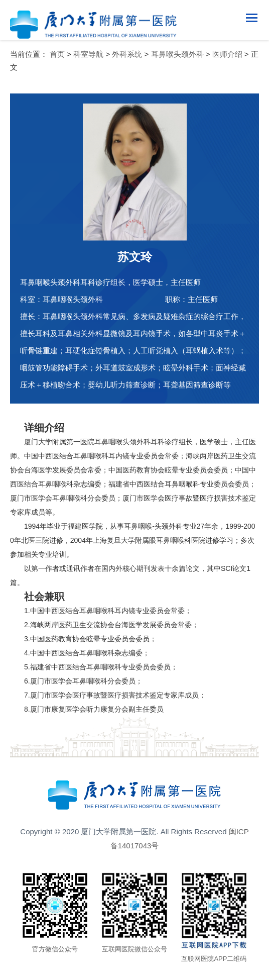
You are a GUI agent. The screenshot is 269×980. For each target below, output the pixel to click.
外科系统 (127, 54)
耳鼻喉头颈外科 (177, 54)
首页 (57, 54)
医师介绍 (227, 54)
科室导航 (88, 54)
